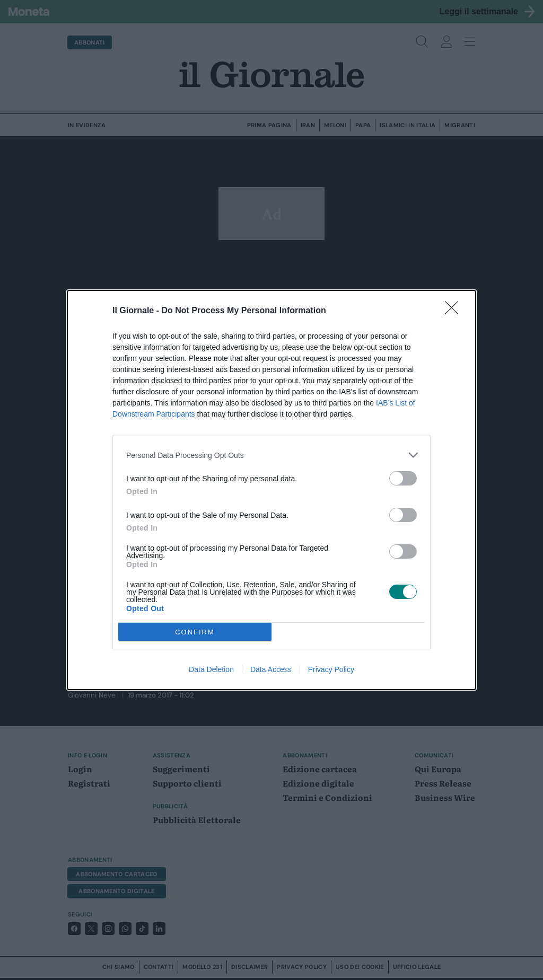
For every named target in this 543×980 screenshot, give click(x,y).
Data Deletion (211, 669)
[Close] (455, 311)
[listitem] (271, 455)
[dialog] (271, 490)
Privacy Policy (331, 669)
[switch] (403, 478)
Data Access (271, 669)
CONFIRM (195, 632)
